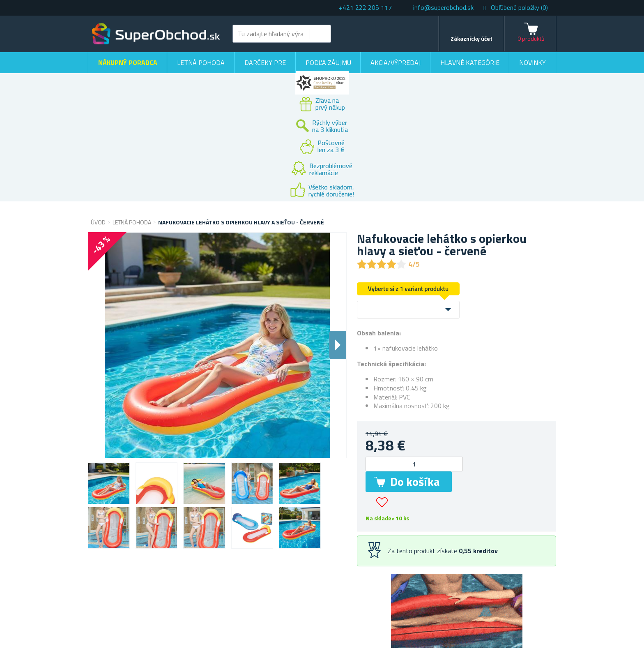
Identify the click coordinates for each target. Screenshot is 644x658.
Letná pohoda (201, 62)
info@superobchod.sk (443, 7)
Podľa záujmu (328, 62)
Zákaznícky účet (471, 38)
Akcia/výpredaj (396, 62)
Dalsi (338, 345)
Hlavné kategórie (470, 62)
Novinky (532, 62)
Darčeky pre (265, 62)
